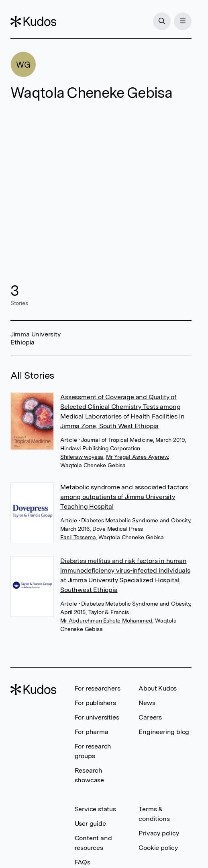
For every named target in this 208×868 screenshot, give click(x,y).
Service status (95, 809)
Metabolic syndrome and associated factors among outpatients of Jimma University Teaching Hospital (124, 497)
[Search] (162, 21)
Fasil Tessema (78, 537)
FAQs (83, 862)
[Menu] (183, 21)
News (147, 703)
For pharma (92, 732)
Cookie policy (158, 848)
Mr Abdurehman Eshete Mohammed (106, 621)
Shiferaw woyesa (82, 457)
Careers (150, 717)
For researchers (98, 688)
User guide (90, 824)
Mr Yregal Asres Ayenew (137, 457)
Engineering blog (164, 732)
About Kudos (158, 688)
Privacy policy (159, 833)
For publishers (95, 703)
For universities (97, 717)
